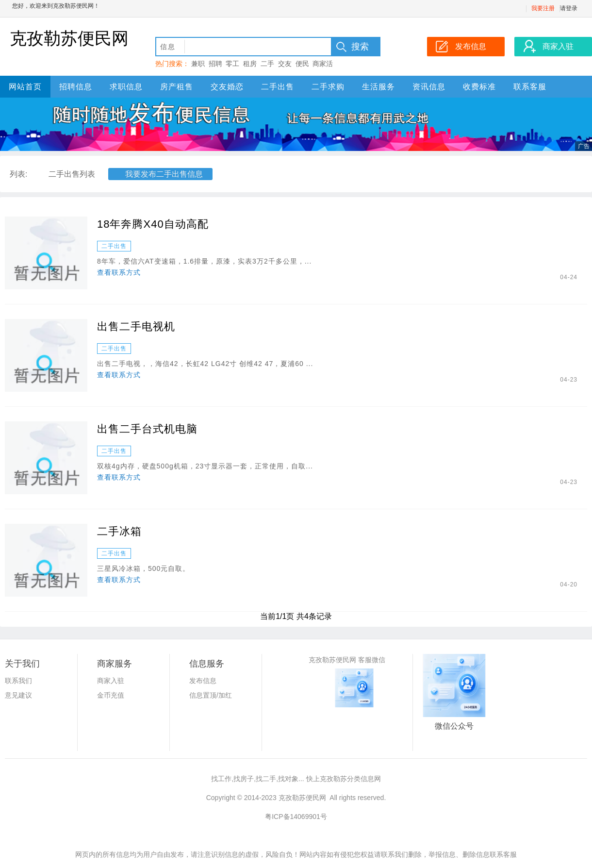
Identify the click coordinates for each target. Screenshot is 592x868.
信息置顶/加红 (211, 695)
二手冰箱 (119, 531)
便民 (302, 64)
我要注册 (543, 8)
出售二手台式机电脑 (147, 429)
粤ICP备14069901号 (296, 817)
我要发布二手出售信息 (164, 174)
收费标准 (479, 87)
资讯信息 (429, 87)
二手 (267, 64)
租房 (250, 64)
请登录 (569, 8)
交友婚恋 (227, 87)
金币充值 (111, 695)
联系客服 (530, 87)
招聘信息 (76, 87)
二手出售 (278, 87)
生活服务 (378, 87)
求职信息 (126, 87)
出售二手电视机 (136, 326)
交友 (285, 64)
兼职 (198, 64)
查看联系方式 (119, 272)
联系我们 (18, 681)
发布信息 (203, 681)
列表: (18, 174)
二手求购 (328, 87)
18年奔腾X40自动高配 (153, 224)
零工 (232, 64)
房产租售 (177, 87)
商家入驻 (111, 681)
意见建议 (18, 695)
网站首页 (25, 87)
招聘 (215, 64)
